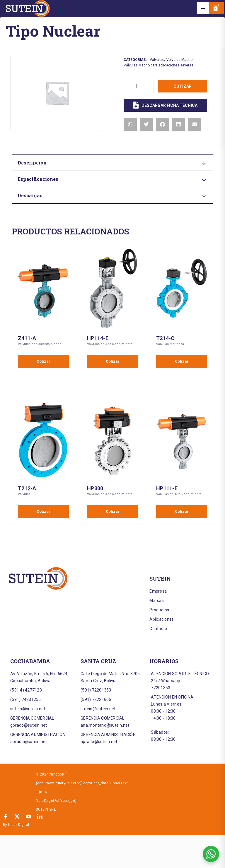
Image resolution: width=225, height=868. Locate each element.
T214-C (165, 338)
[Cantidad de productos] (139, 86)
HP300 (95, 488)
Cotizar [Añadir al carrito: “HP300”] (113, 511)
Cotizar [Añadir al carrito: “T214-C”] (182, 361)
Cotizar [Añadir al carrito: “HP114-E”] (113, 361)
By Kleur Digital (16, 825)
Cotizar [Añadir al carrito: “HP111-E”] (182, 511)
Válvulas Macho (179, 60)
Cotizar (183, 86)
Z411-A (27, 338)
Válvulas (157, 60)
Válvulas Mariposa (170, 344)
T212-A (27, 488)
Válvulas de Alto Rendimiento (110, 344)
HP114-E (98, 338)
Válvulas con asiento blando (40, 344)
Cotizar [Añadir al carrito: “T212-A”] (44, 511)
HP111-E (167, 488)
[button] (203, 8)
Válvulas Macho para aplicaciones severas (158, 65)
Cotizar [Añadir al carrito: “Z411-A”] (44, 361)
